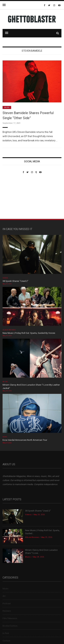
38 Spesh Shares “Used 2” (15, 281)
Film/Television (10, 618)
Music (7, 107)
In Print (6, 633)
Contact (6, 641)
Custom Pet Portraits (13, 197)
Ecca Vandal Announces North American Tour (25, 440)
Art (4, 596)
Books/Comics (10, 626)
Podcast (7, 603)
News (5, 437)
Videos (5, 278)
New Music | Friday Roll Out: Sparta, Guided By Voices (29, 333)
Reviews (7, 611)
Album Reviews (9, 330)
